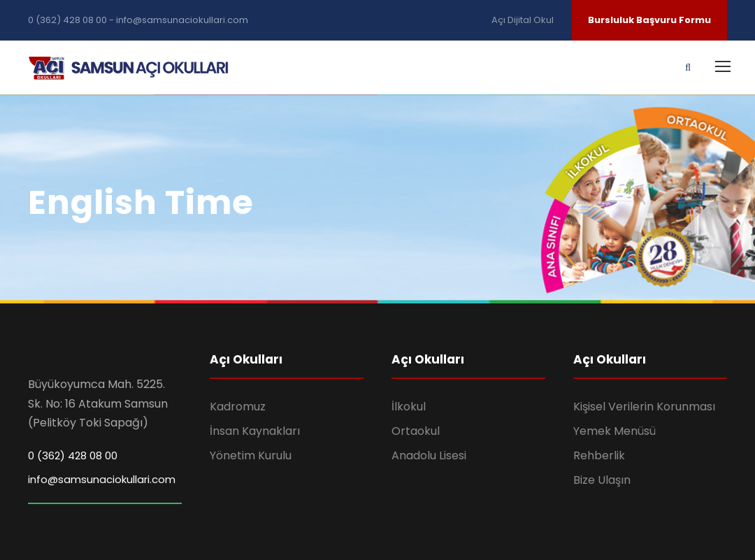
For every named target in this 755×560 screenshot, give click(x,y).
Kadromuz (238, 407)
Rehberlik (599, 455)
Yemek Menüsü (614, 431)
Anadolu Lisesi (429, 455)
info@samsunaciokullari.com (102, 479)
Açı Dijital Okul (524, 20)
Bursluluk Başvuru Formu (649, 20)
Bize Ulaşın (602, 480)
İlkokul (409, 407)
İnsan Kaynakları (255, 431)
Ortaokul (416, 431)
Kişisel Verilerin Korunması (644, 407)
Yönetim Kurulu (251, 455)
